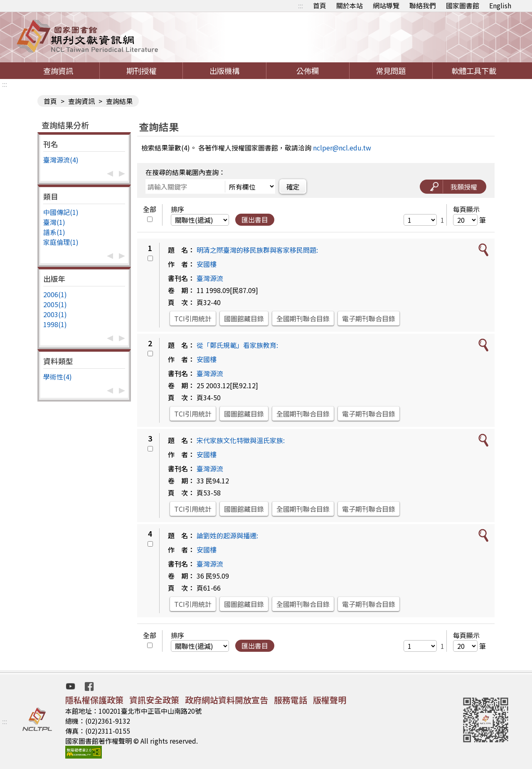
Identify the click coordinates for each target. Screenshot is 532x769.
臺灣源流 (210, 278)
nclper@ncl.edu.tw (342, 148)
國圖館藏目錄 (244, 318)
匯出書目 (255, 219)
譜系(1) (54, 232)
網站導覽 (386, 5)
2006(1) (55, 294)
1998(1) (55, 324)
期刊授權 (141, 71)
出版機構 (224, 71)
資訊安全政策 (154, 700)
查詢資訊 (58, 71)
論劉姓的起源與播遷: (227, 535)
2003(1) (55, 314)
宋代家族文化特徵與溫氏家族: (241, 440)
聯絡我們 (423, 5)
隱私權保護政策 (94, 700)
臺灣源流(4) (61, 160)
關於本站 (350, 5)
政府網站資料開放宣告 (227, 700)
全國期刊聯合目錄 (303, 318)
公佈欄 (308, 71)
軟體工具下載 (474, 71)
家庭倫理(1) (61, 242)
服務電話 (291, 700)
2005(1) (55, 304)
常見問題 (391, 71)
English (500, 5)
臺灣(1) (54, 222)
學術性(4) (58, 377)
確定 (293, 187)
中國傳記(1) (61, 212)
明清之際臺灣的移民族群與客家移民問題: (257, 250)
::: (300, 5)
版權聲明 (330, 700)
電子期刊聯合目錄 (369, 318)
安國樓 (207, 264)
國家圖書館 (463, 5)
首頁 (320, 5)
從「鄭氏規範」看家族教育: (237, 345)
